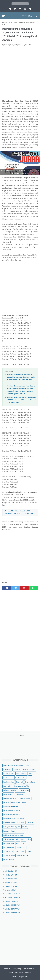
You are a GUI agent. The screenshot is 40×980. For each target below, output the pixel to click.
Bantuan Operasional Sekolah (13, 766)
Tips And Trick (21, 847)
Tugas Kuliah (20, 851)
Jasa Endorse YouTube (21, 786)
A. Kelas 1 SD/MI (11, 871)
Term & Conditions (29, 969)
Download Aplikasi (29, 770)
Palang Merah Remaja (11, 806)
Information (7, 786)
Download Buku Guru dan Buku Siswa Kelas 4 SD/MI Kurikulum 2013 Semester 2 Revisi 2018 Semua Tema (21, 400)
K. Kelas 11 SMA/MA (12, 909)
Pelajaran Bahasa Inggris (12, 811)
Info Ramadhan (9, 782)
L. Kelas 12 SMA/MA (12, 913)
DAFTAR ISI (7, 770)
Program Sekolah (9, 831)
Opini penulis (16, 802)
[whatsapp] (33, 588)
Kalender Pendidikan (10, 790)
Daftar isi (28, 972)
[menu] (4, 16)
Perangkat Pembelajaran (12, 827)
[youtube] (20, 9)
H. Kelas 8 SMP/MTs (12, 898)
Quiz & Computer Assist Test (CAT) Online (17, 839)
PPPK (24, 802)
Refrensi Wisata (9, 843)
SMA (18, 843)
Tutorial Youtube (23, 855)
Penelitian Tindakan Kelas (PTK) (14, 823)
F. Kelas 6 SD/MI (11, 890)
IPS (30, 774)
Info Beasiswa (8, 778)
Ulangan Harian (9, 860)
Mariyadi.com (23, 977)
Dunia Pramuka (22, 774)
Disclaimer (6, 969)
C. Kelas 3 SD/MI (11, 879)
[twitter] (15, 9)
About (11, 972)
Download (17, 770)
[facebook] (10, 9)
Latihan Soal (20, 794)
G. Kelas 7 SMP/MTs (12, 894)
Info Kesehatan (20, 778)
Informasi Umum (31, 782)
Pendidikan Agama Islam (12, 815)
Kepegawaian (24, 790)
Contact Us (19, 972)
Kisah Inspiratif (8, 794)
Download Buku (9, 774)
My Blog (6, 802)
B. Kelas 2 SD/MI (11, 875)
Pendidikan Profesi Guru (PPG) (14, 819)
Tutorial (29, 851)
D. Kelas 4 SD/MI (11, 882)
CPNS (28, 766)
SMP (24, 843)
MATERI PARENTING (10, 798)
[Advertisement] (20, 74)
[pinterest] (30, 9)
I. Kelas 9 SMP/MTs (12, 901)
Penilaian (30, 823)
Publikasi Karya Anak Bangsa (13, 835)
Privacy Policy (17, 969)
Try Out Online (8, 851)
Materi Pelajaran (25, 798)
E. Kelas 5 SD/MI (11, 886)
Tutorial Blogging (9, 855)
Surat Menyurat (9, 847)
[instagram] (25, 9)
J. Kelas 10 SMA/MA (12, 905)
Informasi (20, 782)
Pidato (25, 827)
